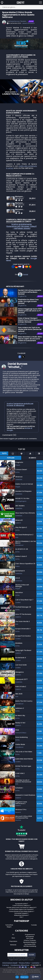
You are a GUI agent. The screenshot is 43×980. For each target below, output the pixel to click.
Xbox (13, 948)
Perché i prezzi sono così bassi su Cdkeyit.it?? (21, 918)
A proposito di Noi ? (22, 914)
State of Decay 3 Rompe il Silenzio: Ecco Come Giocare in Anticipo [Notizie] (29, 330)
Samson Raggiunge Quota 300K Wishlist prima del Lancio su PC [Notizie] (30, 321)
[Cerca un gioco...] (21, 7)
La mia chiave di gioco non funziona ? (22, 920)
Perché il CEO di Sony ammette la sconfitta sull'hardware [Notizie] (30, 303)
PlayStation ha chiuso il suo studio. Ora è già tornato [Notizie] (28, 312)
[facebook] (20, 367)
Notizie (31, 21)
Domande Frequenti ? (22, 924)
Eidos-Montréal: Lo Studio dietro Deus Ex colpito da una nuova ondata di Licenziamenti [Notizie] (30, 349)
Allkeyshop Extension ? (22, 926)
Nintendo (13, 955)
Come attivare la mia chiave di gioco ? (21, 922)
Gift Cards (30, 949)
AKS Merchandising (30, 957)
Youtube (34, 935)
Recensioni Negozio (30, 953)
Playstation (13, 952)
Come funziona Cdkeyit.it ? (21, 916)
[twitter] (23, 367)
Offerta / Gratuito (30, 951)
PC (13, 945)
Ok (17, 977)
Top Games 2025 (30, 955)
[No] (40, 974)
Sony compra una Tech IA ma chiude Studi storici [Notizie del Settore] (30, 340)
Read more (24, 977)
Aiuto (35, 977)
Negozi (9, 937)
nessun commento (28, 23)
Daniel (25, 285)
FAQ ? (21, 928)
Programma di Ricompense (30, 946)
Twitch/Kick (9, 935)
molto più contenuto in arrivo (21, 167)
